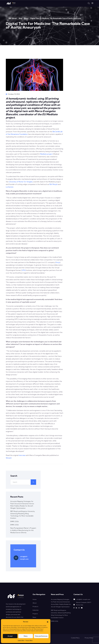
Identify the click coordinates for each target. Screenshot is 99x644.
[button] (48, 622)
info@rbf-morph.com (24, 558)
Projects (35, 614)
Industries (36, 610)
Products (35, 607)
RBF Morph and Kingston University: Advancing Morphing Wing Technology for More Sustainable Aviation (23, 515)
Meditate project (46, 154)
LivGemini (10, 187)
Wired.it (9, 458)
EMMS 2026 (14, 521)
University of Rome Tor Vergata (21, 182)
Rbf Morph (53, 184)
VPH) (24, 270)
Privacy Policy (29, 640)
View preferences (41, 636)
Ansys (58, 262)
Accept (10, 636)
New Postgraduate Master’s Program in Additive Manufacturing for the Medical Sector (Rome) (23, 530)
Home (35, 599)
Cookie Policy (21, 640)
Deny (26, 636)
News (34, 617)
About (35, 603)
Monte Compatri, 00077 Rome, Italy (84, 604)
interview (22, 455)
